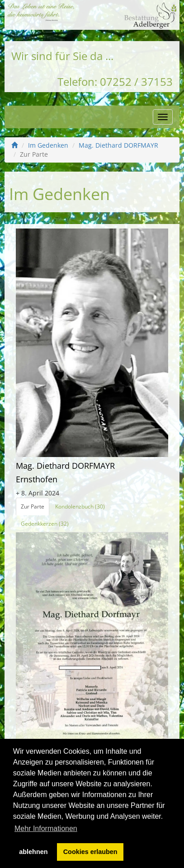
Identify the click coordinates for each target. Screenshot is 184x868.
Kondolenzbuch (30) (80, 506)
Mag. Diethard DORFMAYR (118, 145)
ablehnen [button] (33, 852)
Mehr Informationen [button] (46, 828)
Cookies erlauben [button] (90, 852)
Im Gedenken (48, 145)
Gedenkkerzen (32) (45, 524)
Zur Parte (33, 506)
